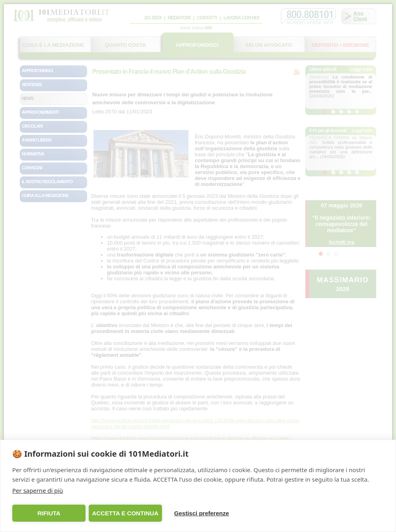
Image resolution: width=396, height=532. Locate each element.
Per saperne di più (38, 490)
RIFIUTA (49, 513)
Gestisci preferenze (202, 513)
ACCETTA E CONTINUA (125, 513)
